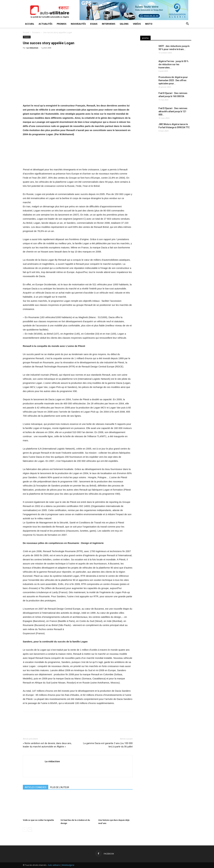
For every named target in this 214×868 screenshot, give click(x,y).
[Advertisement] (166, 161)
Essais (94, 24)
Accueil (30, 24)
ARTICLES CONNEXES (36, 787)
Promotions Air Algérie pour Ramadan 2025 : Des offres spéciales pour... (173, 80)
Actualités (45, 24)
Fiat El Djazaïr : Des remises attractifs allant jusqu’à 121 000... (173, 111)
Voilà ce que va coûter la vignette (38, 820)
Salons (124, 24)
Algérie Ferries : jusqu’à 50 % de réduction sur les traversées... (173, 64)
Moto (149, 24)
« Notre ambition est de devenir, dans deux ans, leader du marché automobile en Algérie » (47, 745)
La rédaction (32, 48)
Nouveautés (78, 24)
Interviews (109, 24)
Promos (62, 24)
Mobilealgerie (68, 865)
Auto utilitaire (54, 865)
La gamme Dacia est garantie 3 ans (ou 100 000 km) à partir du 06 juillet (108, 745)
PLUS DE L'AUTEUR (60, 787)
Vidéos (137, 24)
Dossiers (36, 32)
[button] (188, 24)
